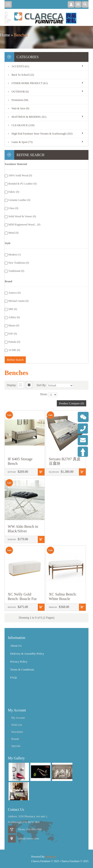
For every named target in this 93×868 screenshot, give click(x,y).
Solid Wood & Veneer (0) (22, 216)
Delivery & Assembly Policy (27, 654)
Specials (16, 746)
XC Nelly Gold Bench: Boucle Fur (22, 597)
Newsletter (17, 732)
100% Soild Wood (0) (20, 175)
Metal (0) (13, 233)
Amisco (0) (14, 293)
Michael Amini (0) (18, 301)
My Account (18, 718)
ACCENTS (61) (20, 66)
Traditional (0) (16, 271)
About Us (16, 646)
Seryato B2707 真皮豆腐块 (65, 461)
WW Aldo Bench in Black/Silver (23, 529)
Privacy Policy (19, 662)
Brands (15, 739)
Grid (29, 385)
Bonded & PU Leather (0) (23, 184)
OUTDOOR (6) (20, 92)
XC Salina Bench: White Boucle (63, 597)
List (21, 385)
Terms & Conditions (22, 669)
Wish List (17, 725)
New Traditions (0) (19, 263)
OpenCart (51, 857)
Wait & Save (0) (20, 108)
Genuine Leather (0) (19, 200)
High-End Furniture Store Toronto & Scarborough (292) (42, 134)
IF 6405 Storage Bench (20, 461)
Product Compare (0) (72, 403)
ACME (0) (14, 350)
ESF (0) (13, 334)
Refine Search (15, 360)
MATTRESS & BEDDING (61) (29, 117)
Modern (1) (15, 255)
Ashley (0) (14, 317)
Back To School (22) (23, 75)
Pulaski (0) (14, 342)
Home (5, 35)
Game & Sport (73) (22, 142)
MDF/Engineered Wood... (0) (24, 225)
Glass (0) (13, 208)
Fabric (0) (14, 192)
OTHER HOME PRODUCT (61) (30, 83)
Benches (21, 35)
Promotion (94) (20, 100)
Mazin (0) (14, 325)
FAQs (14, 677)
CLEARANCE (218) (23, 125)
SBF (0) (13, 309)
